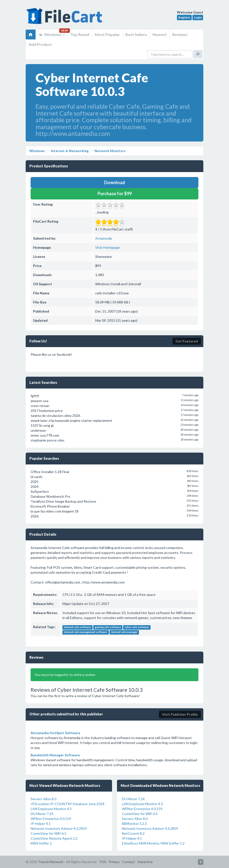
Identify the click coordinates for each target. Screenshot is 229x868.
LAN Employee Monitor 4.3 (51, 809)
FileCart (65, 18)
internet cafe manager (124, 632)
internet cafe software (77, 627)
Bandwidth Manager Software (55, 755)
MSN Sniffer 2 (41, 843)
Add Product (40, 44)
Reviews (180, 34)
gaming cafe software (108, 627)
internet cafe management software (86, 632)
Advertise (145, 862)
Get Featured (187, 341)
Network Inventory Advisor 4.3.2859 (59, 828)
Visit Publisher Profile (180, 714)
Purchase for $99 (115, 194)
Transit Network (51, 862)
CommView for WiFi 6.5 (48, 833)
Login (198, 17)
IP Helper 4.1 (41, 824)
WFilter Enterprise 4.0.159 (51, 819)
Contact (129, 862)
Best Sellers (136, 34)
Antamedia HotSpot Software (55, 733)
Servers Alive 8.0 (43, 799)
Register (184, 17)
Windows (52, 34)
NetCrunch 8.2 (133, 833)
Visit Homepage (108, 247)
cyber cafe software (137, 627)
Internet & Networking (69, 151)
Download (115, 182)
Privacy (114, 862)
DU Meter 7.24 (42, 814)
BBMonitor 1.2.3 (134, 824)
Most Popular (107, 34)
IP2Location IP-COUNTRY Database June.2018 (67, 804)
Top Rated (80, 34)
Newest (160, 34)
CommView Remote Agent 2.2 (54, 838)
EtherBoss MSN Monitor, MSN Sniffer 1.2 (153, 843)
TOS (103, 862)
